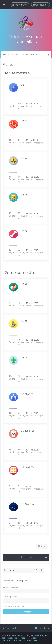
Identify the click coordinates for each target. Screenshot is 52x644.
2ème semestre (20, 272)
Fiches (8, 64)
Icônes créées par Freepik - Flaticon (19, 638)
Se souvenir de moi (14, 606)
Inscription (22, 581)
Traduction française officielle (16, 640)
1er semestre (17, 73)
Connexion (8, 581)
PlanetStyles (41, 635)
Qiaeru (36, 640)
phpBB (18, 635)
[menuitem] (41, 5)
